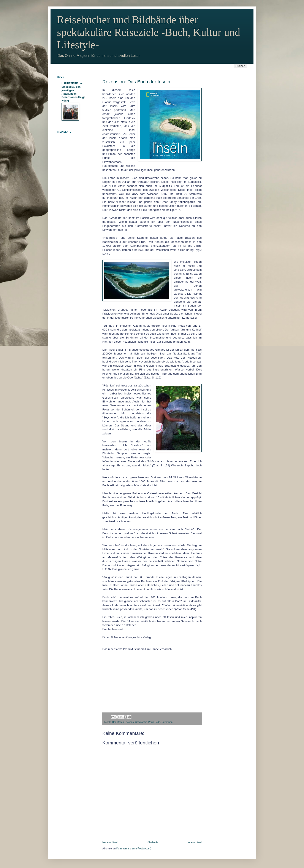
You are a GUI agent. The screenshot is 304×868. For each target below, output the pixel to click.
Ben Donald (118, 722)
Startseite (153, 842)
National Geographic (136, 722)
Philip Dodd (154, 722)
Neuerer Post (110, 842)
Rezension (167, 722)
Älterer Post (195, 842)
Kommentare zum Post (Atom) (134, 849)
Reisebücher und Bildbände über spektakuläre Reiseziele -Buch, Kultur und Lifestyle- (149, 32)
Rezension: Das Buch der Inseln (136, 82)
